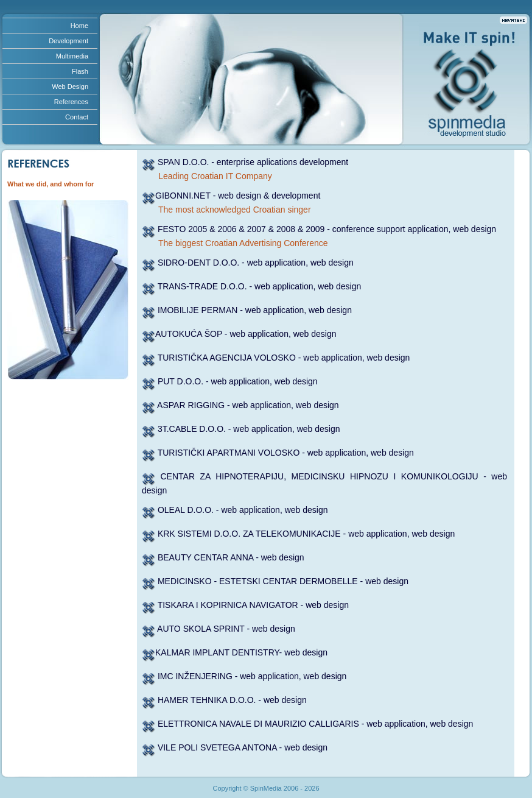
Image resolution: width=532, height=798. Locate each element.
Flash (80, 71)
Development (68, 41)
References (71, 102)
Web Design (70, 87)
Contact (77, 117)
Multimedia (72, 56)
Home (79, 26)
